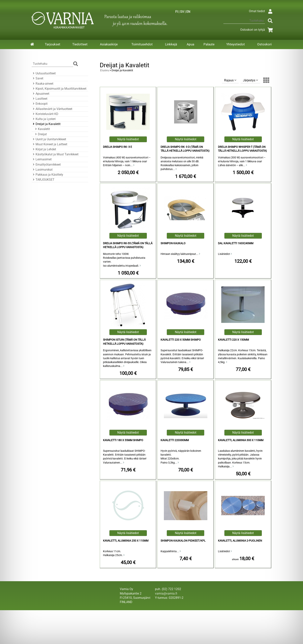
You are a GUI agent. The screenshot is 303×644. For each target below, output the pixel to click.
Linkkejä (171, 44)
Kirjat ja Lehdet (44, 149)
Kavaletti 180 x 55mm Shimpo (123, 440)
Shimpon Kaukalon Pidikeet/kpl (183, 541)
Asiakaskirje (109, 44)
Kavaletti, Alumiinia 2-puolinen (240, 541)
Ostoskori (264, 44)
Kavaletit (42, 129)
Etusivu (105, 70)
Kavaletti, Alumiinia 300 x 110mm (241, 440)
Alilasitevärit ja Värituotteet (52, 109)
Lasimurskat (42, 170)
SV (182, 12)
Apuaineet (40, 94)
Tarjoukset (53, 44)
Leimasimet (42, 159)
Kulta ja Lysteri (44, 119)
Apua (190, 44)
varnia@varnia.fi (166, 593)
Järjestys (250, 80)
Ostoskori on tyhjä (257, 30)
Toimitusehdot (142, 44)
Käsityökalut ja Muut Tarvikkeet (55, 154)
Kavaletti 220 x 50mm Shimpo (181, 340)
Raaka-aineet (43, 84)
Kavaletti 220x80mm (175, 440)
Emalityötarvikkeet (46, 165)
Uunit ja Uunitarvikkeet (49, 139)
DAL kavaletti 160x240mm (236, 243)
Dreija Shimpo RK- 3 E (117, 147)
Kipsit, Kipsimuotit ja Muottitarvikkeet (59, 89)
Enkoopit (40, 104)
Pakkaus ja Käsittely (47, 175)
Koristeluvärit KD (45, 114)
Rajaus (230, 80)
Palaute (209, 44)
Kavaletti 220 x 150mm (233, 340)
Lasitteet (40, 99)
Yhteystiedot (236, 44)
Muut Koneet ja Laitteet (49, 144)
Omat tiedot (262, 11)
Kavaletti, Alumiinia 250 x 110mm (126, 541)
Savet (37, 78)
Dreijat (40, 134)
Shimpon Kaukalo (173, 243)
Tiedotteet (80, 44)
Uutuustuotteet (44, 73)
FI (177, 12)
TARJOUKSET (43, 180)
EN (188, 12)
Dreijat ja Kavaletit (46, 124)
